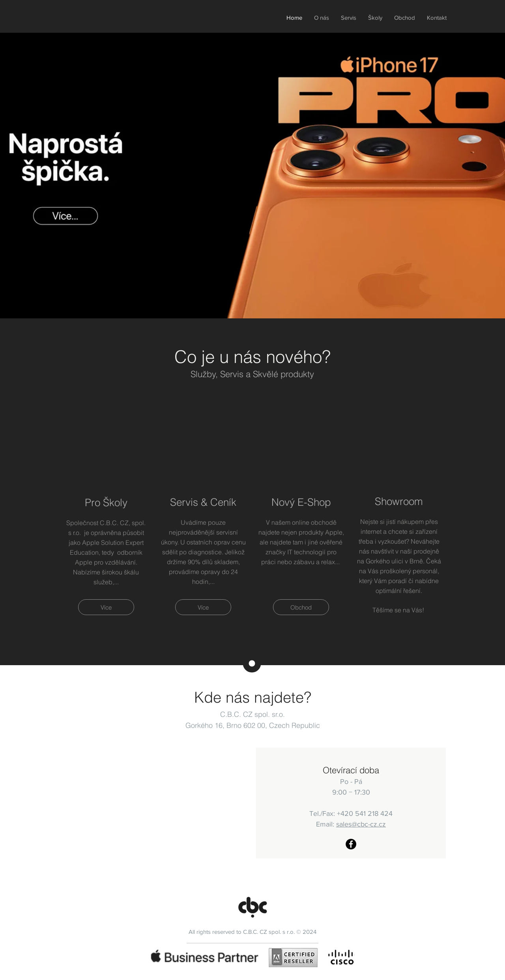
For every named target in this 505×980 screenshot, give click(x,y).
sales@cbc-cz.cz (361, 824)
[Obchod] (301, 607)
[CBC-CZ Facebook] (351, 844)
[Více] (106, 607)
